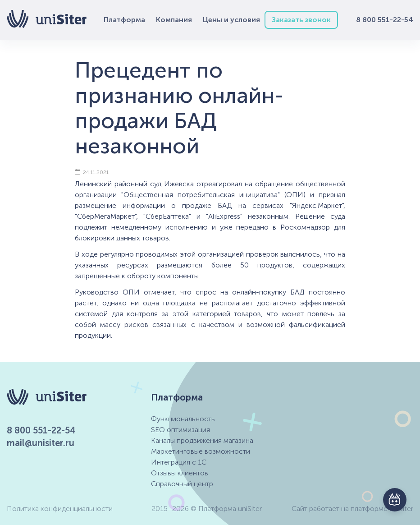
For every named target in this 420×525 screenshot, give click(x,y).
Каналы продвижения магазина (202, 440)
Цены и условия (231, 20)
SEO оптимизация (180, 430)
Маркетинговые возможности (201, 451)
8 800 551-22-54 (385, 20)
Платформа (124, 20)
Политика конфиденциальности (60, 509)
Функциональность (183, 419)
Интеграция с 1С (179, 462)
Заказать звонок (301, 20)
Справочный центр (182, 484)
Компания (174, 20)
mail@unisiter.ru (41, 443)
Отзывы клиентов (180, 473)
